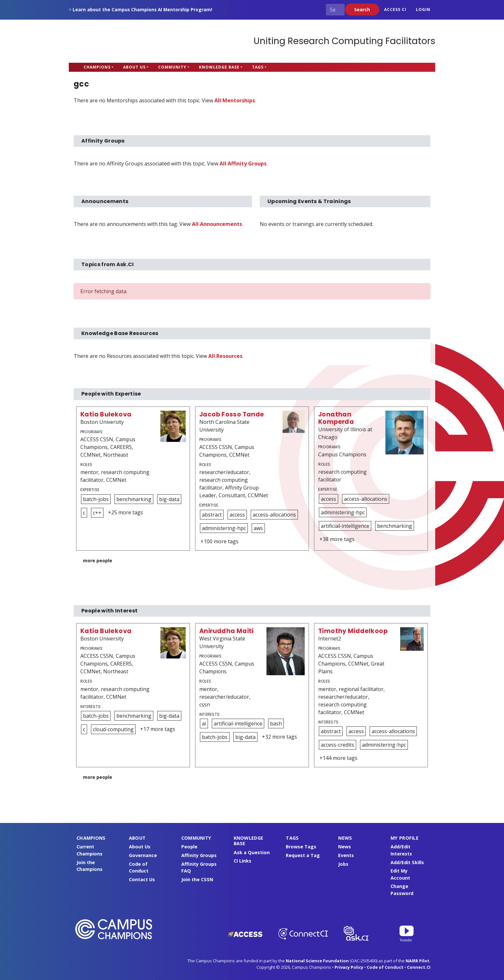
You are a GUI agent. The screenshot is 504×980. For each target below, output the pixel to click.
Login (423, 9)
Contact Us (142, 879)
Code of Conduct (385, 967)
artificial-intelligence (345, 526)
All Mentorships (235, 100)
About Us (134, 67)
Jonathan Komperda (336, 418)
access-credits (337, 745)
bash (276, 723)
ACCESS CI (395, 9)
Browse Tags (301, 847)
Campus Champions (109, 41)
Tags (258, 67)
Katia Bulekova (106, 414)
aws (258, 528)
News (345, 847)
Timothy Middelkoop (353, 631)
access (237, 515)
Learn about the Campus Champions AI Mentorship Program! (142, 9)
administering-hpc (224, 528)
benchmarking (134, 499)
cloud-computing (113, 729)
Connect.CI (419, 967)
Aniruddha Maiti (226, 631)
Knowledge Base (219, 67)
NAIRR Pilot (418, 961)
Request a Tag (303, 855)
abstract (212, 515)
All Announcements (217, 224)
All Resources (225, 356)
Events (346, 855)
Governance (143, 855)
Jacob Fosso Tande (232, 414)
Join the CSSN (197, 879)
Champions (97, 67)
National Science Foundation (317, 961)
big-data (169, 499)
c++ (97, 513)
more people (98, 560)
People (189, 847)
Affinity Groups (199, 855)
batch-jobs (96, 499)
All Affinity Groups (243, 163)
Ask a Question (252, 852)
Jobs (343, 864)
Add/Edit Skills (407, 862)
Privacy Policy (349, 967)
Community (172, 67)
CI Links (243, 861)
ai (204, 723)
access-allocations (274, 515)
